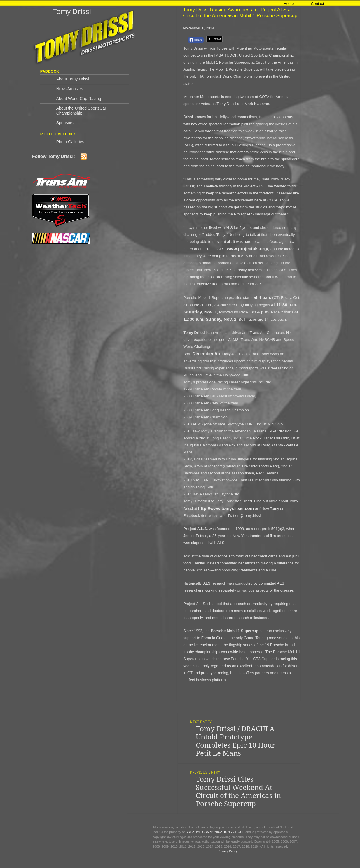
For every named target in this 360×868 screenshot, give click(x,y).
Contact (318, 4)
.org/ (264, 249)
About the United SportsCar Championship (81, 111)
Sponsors (65, 123)
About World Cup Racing (79, 99)
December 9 (205, 354)
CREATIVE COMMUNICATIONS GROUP (215, 832)
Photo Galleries (70, 142)
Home (289, 4)
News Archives (70, 89)
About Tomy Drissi (73, 79)
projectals (248, 249)
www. (232, 249)
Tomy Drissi (72, 11)
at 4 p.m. (262, 297)
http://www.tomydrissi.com (226, 508)
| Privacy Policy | (227, 851)
